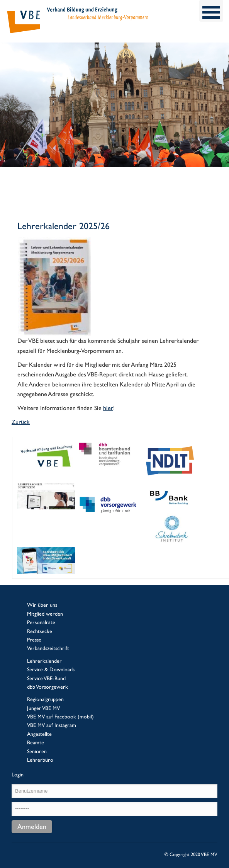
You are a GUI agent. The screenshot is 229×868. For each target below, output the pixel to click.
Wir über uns (42, 605)
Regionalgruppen (45, 699)
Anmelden (32, 826)
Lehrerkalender (44, 661)
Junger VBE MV (43, 708)
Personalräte (41, 622)
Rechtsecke (40, 631)
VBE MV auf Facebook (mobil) (60, 717)
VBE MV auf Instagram (52, 725)
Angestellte (39, 734)
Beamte (36, 742)
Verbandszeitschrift (48, 648)
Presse (34, 640)
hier (108, 408)
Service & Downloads (51, 669)
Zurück (21, 422)
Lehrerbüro (40, 760)
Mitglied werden (45, 614)
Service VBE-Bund (46, 678)
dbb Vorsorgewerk (47, 687)
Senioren (37, 751)
